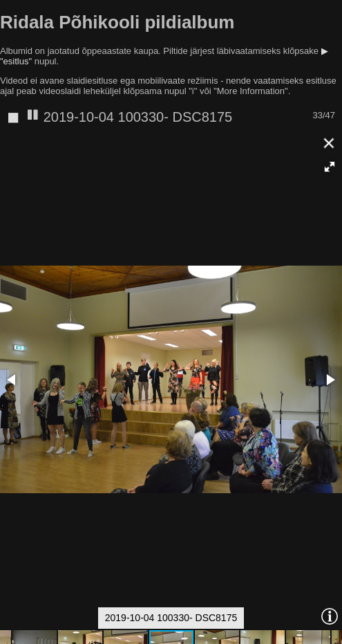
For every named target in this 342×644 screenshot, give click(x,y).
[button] (330, 167)
